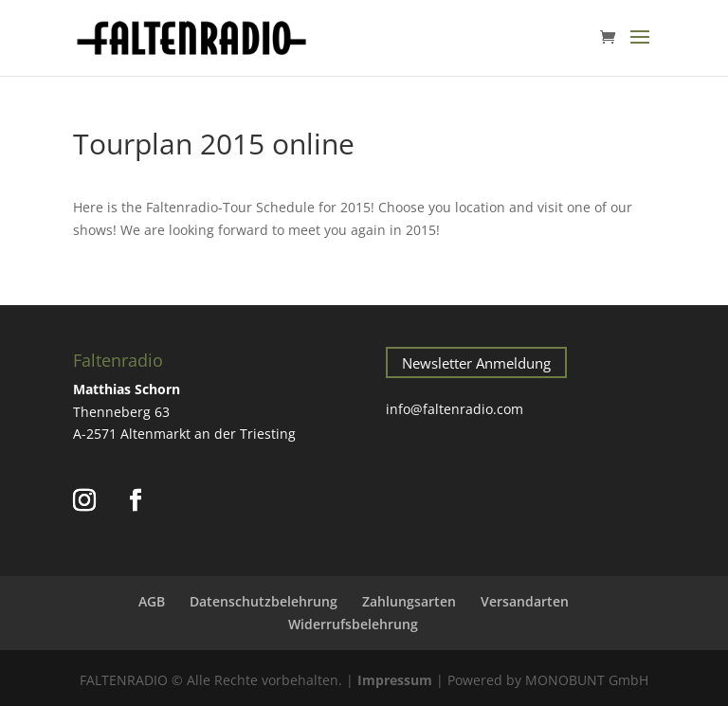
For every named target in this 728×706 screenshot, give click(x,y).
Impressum (395, 680)
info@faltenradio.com (455, 409)
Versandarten (525, 601)
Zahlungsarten (409, 601)
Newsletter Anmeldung (476, 363)
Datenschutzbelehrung (264, 601)
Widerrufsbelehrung (353, 624)
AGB (152, 601)
